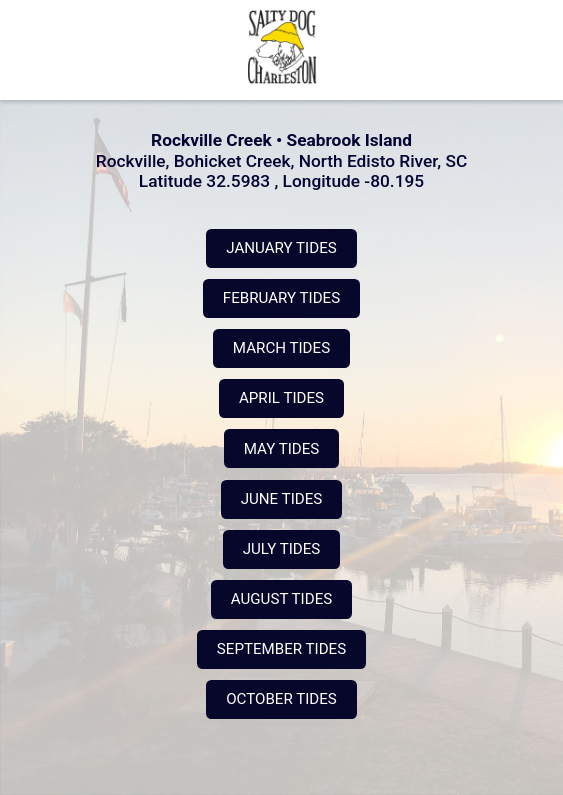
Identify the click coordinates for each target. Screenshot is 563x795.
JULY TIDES (281, 549)
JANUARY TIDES (281, 248)
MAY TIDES (281, 449)
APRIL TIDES (281, 398)
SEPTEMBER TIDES (281, 649)
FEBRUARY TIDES (281, 298)
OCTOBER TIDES (281, 699)
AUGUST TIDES (281, 599)
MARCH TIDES (281, 348)
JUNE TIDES (281, 499)
